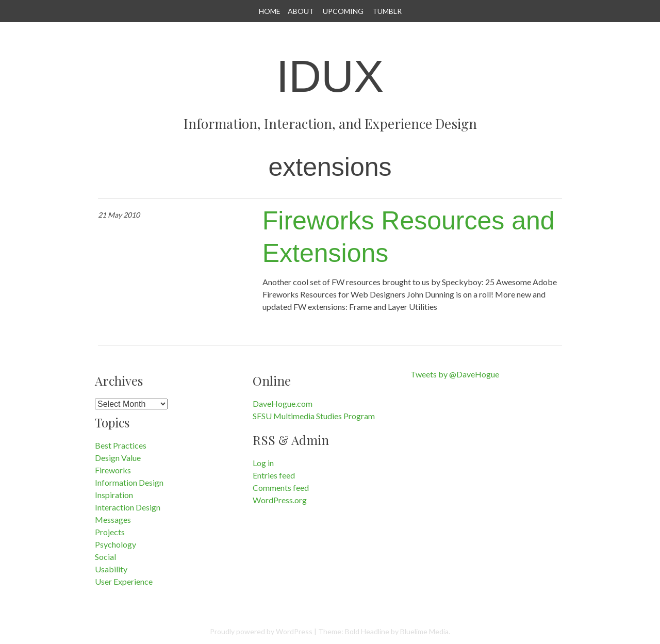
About (301, 11)
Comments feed (281, 488)
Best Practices (121, 445)
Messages (113, 519)
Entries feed (274, 475)
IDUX (330, 76)
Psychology (115, 544)
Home (270, 11)
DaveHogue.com (283, 403)
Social (105, 557)
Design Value (118, 458)
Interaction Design (128, 507)
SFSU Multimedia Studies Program (314, 416)
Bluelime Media (424, 631)
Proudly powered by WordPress (261, 631)
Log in (263, 463)
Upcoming (343, 11)
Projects (110, 532)
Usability (111, 569)
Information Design (129, 482)
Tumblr (387, 11)
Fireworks (113, 470)
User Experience (124, 581)
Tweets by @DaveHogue (455, 374)
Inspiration (114, 495)
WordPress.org (280, 500)
